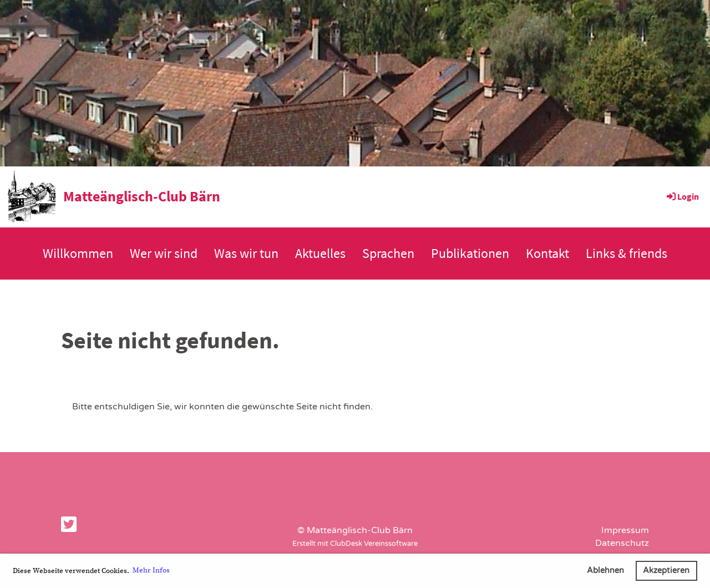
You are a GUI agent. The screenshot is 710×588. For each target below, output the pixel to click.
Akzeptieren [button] (666, 571)
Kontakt (547, 253)
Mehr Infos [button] (151, 570)
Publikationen (470, 253)
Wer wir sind (164, 253)
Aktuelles (320, 253)
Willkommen (78, 253)
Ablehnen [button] (605, 571)
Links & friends (627, 253)
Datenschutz (622, 543)
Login (682, 196)
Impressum (625, 530)
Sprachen (388, 253)
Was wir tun (246, 253)
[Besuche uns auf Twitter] (69, 525)
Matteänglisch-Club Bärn (142, 196)
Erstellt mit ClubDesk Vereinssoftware (355, 544)
